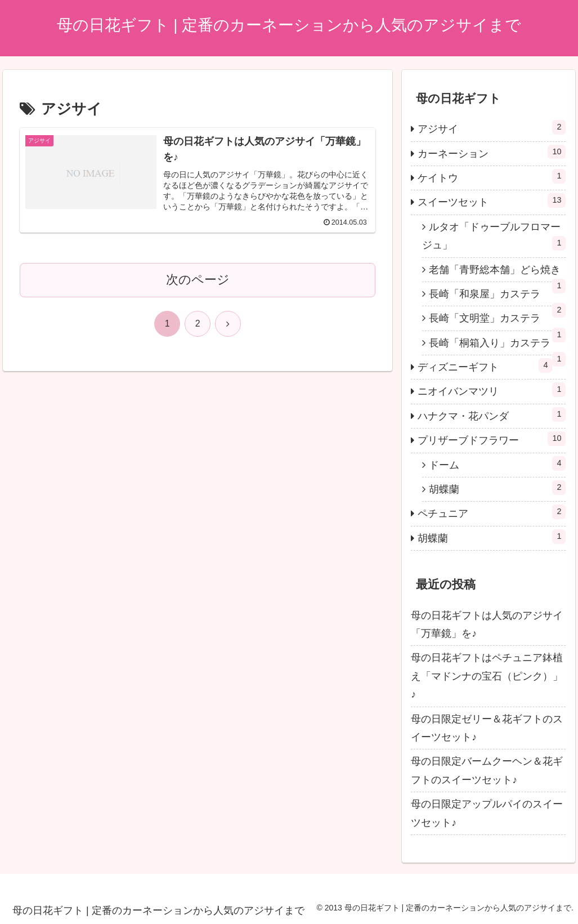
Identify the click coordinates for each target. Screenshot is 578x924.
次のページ (198, 280)
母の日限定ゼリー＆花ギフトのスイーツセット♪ (487, 728)
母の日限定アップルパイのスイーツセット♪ (487, 813)
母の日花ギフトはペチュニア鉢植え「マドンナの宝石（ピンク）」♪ (487, 676)
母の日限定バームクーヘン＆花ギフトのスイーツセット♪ (487, 770)
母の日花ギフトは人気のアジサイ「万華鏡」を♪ (487, 624)
